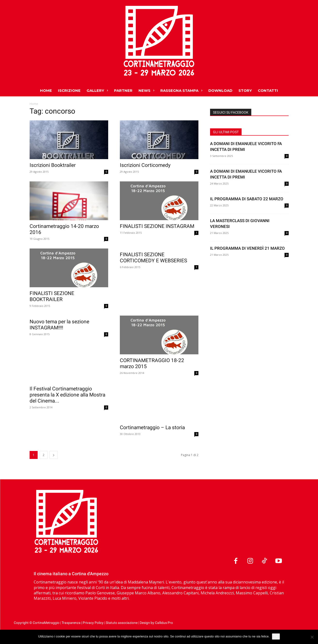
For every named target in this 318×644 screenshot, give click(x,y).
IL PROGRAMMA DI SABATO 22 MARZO (247, 199)
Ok (276, 636)
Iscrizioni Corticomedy (145, 165)
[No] (312, 637)
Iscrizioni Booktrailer (53, 165)
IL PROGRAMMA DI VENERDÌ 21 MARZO (247, 248)
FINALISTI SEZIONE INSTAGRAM (157, 226)
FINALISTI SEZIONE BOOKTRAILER (52, 296)
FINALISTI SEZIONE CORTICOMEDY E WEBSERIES (153, 258)
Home (34, 104)
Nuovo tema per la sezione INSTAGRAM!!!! (59, 325)
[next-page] (54, 467)
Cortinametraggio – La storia (152, 427)
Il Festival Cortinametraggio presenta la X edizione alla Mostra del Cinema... (67, 434)
